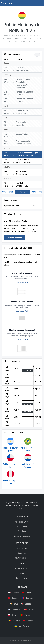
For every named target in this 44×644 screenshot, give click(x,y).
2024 (4, 192)
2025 (11, 192)
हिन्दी (16, 604)
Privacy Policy (22, 578)
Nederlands (17, 609)
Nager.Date (7, 3)
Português (29, 615)
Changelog (22, 553)
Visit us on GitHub (22, 522)
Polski (15, 615)
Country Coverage (22, 558)
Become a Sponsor (22, 536)
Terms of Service (22, 569)
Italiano (28, 604)
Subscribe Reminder (14, 238)
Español (16, 598)
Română (16, 621)
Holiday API (22, 549)
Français (30, 598)
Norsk (31, 609)
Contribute (22, 531)
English (16, 592)
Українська (24, 626)
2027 (34, 192)
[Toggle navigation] (40, 3)
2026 (23, 192)
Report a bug (22, 527)
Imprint (22, 573)
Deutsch (29, 592)
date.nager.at (29, 640)
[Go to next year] (37, 55)
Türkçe (30, 621)
